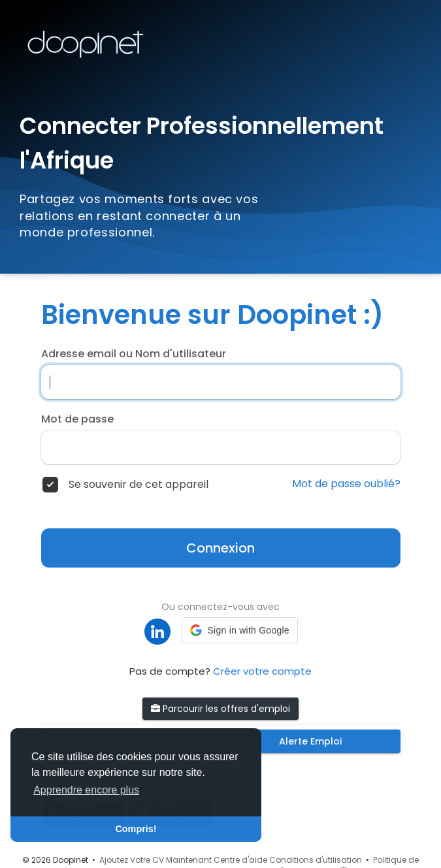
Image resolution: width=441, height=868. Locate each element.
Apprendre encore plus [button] (86, 790)
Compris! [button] (136, 829)
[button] (239, 630)
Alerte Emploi (310, 741)
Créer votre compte (262, 671)
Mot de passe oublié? (346, 484)
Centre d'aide (240, 860)
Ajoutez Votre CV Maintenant (155, 860)
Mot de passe (77, 419)
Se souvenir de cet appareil (139, 485)
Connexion (220, 548)
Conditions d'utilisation (316, 860)
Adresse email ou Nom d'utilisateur (134, 354)
